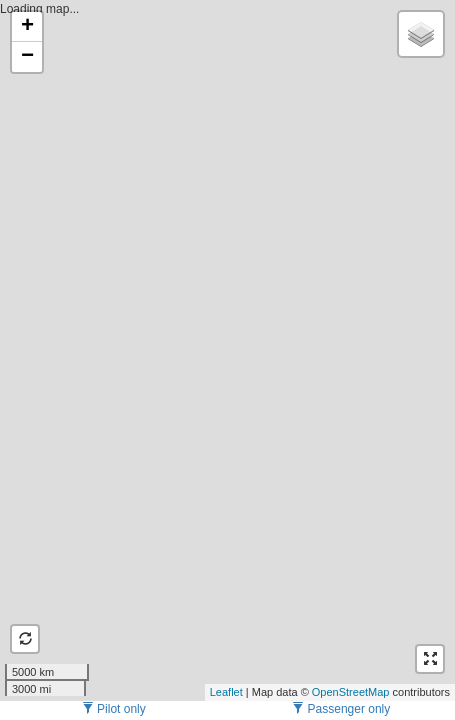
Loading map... (225, 350)
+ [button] (27, 27)
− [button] (27, 57)
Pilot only (114, 709)
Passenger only (341, 709)
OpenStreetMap (351, 692)
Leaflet (226, 692)
